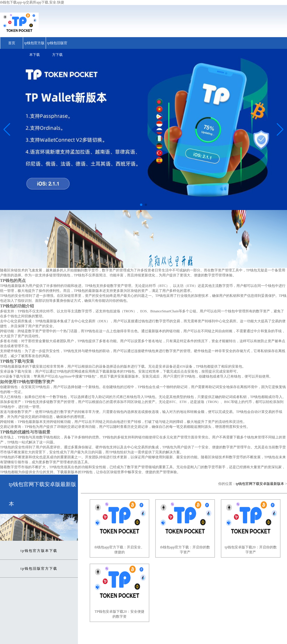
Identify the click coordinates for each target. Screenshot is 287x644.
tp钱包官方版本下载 (34, 49)
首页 (12, 43)
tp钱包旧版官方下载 (57, 49)
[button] (280, 130)
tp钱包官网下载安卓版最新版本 (260, 484)
